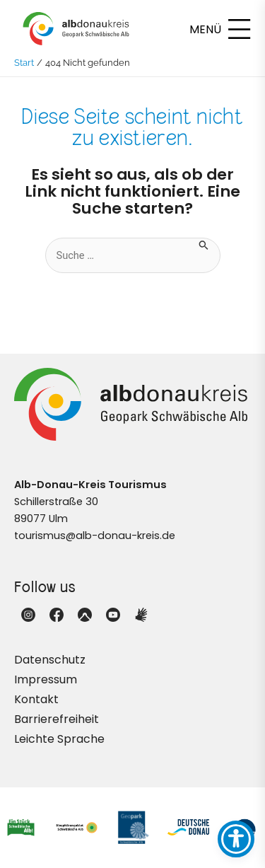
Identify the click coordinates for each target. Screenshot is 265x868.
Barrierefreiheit (57, 719)
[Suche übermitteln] (204, 244)
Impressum (46, 679)
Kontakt (36, 699)
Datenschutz (50, 660)
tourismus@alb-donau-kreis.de (95, 536)
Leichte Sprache (59, 739)
